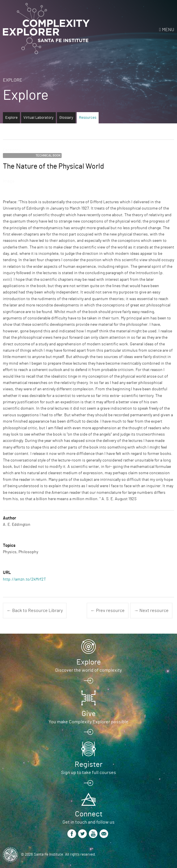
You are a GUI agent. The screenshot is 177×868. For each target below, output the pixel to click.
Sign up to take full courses (89, 773)
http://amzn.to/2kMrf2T (24, 579)
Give (89, 714)
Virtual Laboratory (38, 118)
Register (89, 765)
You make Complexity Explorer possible (89, 722)
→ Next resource (151, 611)
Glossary (66, 118)
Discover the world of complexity (89, 670)
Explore (13, 80)
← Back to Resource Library (35, 611)
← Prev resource (108, 611)
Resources (88, 118)
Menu (168, 30)
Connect (89, 814)
